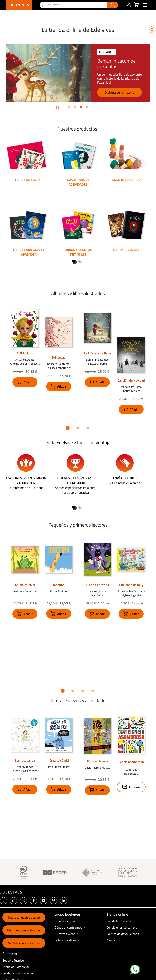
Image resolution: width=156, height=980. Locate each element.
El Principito (25, 353)
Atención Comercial (16, 967)
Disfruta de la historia (119, 92)
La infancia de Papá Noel (97, 355)
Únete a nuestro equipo (24, 917)
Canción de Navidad (131, 380)
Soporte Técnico (13, 960)
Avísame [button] (135, 787)
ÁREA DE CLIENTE (129, 5)
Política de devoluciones (123, 934)
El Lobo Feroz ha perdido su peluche (97, 587)
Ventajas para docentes (24, 943)
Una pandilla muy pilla (131, 587)
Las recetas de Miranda (25, 762)
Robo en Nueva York (97, 763)
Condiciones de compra (122, 927)
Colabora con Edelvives (18, 973)
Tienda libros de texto (121, 921)
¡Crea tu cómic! (59, 760)
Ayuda (111, 940)
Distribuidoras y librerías (24, 930)
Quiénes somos (65, 921)
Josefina (59, 585)
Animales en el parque (25, 587)
